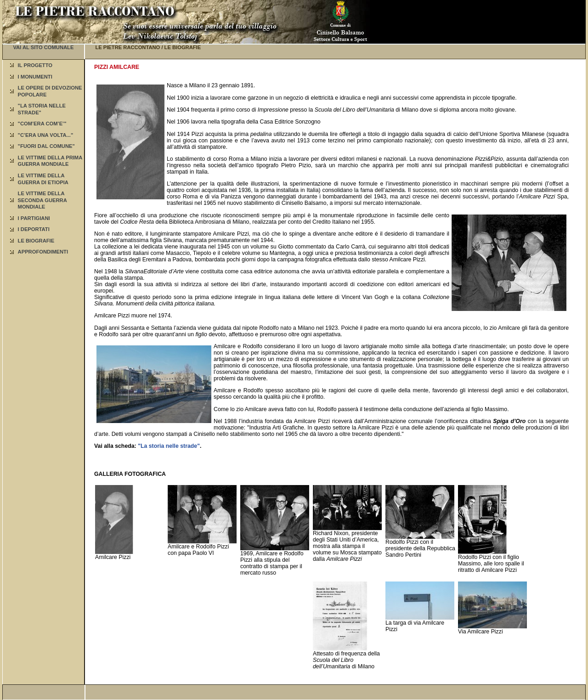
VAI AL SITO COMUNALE (43, 47)
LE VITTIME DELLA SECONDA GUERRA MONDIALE (42, 200)
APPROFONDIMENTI (43, 252)
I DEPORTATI (34, 229)
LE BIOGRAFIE (36, 241)
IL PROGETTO (35, 65)
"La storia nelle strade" (169, 446)
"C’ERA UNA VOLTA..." (46, 135)
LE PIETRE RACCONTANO (127, 47)
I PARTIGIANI (34, 218)
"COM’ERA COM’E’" (42, 124)
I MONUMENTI (35, 77)
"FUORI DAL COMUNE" (46, 146)
